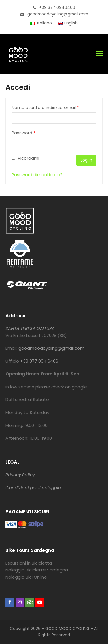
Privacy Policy (20, 475)
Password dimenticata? (37, 175)
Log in (86, 160)
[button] (99, 54)
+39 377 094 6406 (39, 361)
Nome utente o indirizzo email (45, 107)
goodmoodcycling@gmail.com (51, 348)
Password (23, 133)
